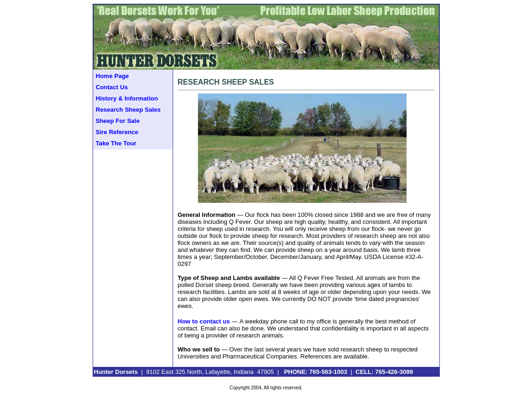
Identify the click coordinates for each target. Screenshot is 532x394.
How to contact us (204, 321)
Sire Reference (117, 132)
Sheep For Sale (118, 121)
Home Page (113, 76)
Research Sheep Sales (128, 110)
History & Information (127, 98)
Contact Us (112, 87)
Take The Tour (116, 143)
